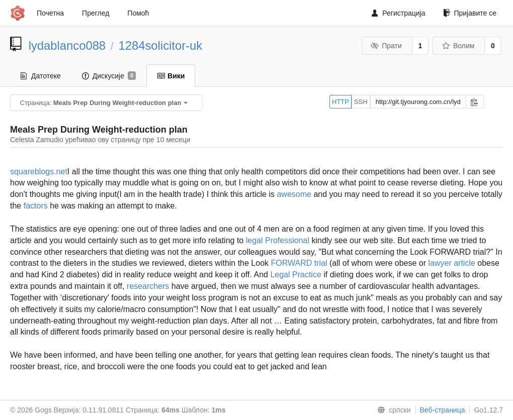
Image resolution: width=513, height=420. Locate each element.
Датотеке (41, 76)
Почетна (50, 13)
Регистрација (398, 13)
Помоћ (138, 13)
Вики (171, 76)
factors (36, 206)
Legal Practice (295, 275)
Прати (386, 46)
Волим (458, 46)
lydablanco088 (67, 45)
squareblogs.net (39, 172)
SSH (361, 102)
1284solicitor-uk (161, 45)
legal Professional (278, 240)
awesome (294, 194)
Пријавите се (470, 13)
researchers (148, 286)
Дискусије (109, 76)
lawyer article (451, 263)
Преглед (96, 13)
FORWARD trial (299, 263)
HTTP (340, 102)
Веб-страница (443, 410)
